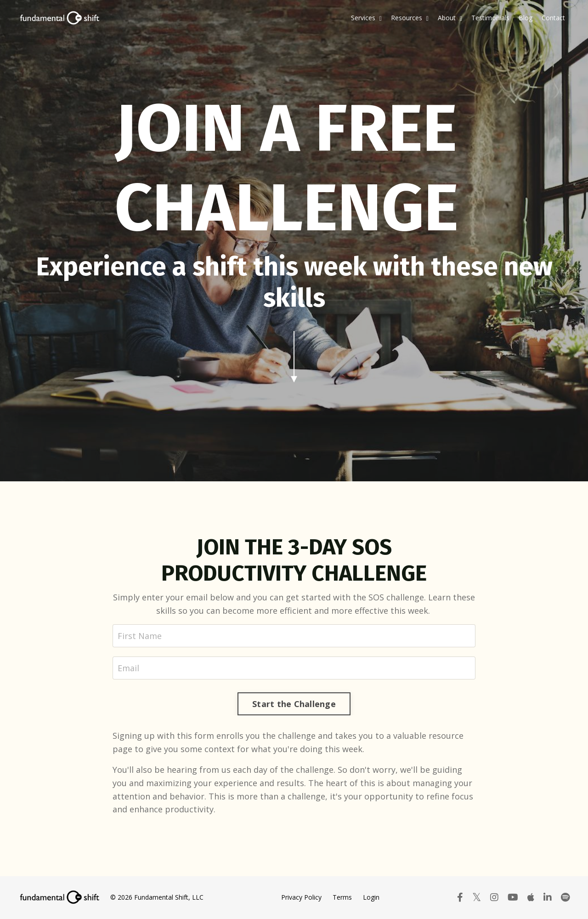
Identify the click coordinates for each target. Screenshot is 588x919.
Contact (553, 18)
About (450, 18)
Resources (410, 18)
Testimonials (490, 18)
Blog (526, 18)
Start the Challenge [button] (294, 704)
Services (366, 18)
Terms (342, 897)
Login (371, 897)
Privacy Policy (301, 897)
